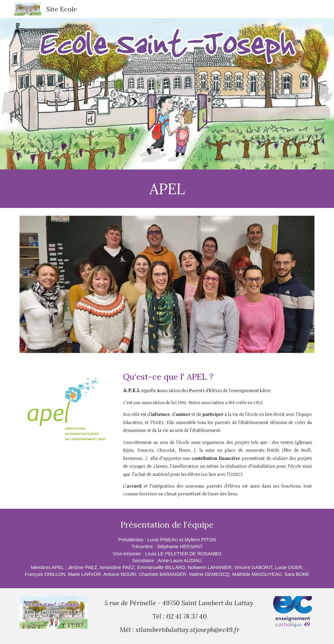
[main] (167, 189)
